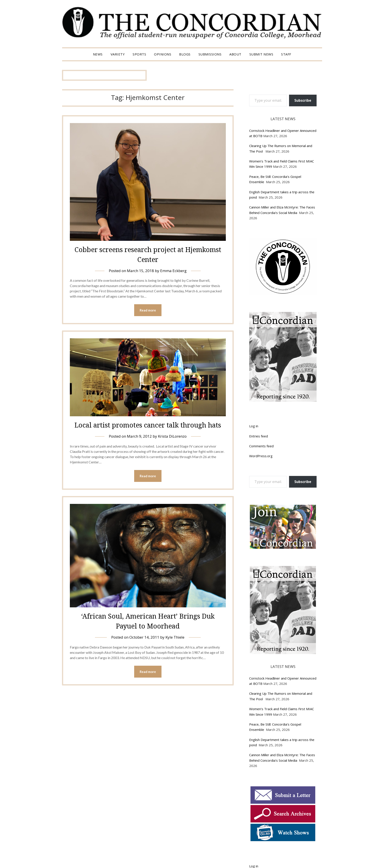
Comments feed (261, 446)
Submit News (261, 54)
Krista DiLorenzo (172, 436)
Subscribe (303, 100)
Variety (118, 54)
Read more (148, 310)
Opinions (163, 54)
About (235, 54)
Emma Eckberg (173, 271)
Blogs (185, 54)
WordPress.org (261, 456)
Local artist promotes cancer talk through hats (148, 425)
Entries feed (259, 436)
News (98, 54)
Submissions (210, 54)
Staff (286, 54)
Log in (254, 426)
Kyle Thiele (175, 637)
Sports (139, 54)
